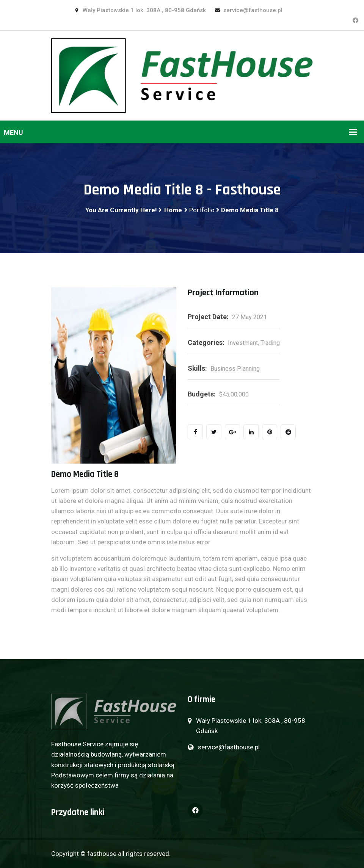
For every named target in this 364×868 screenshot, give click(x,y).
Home (173, 210)
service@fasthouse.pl (249, 10)
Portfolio (202, 210)
